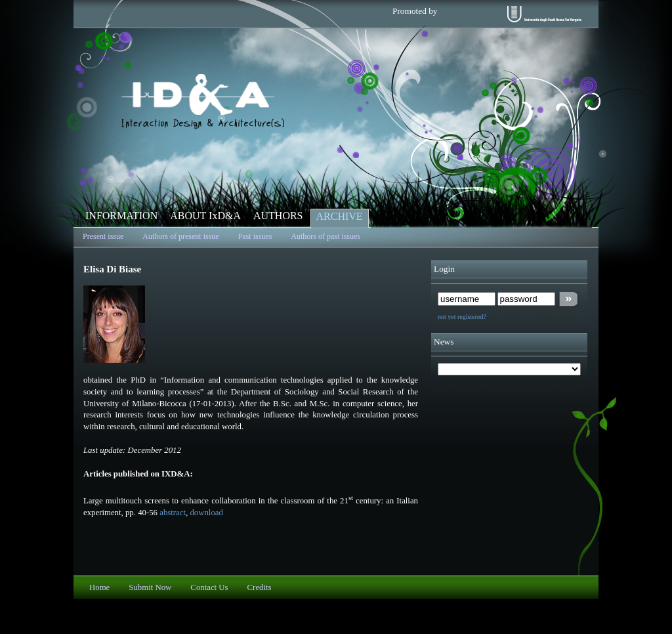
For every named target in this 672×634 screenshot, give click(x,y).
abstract (173, 513)
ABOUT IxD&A (205, 216)
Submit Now (150, 587)
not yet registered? (462, 317)
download (206, 513)
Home (99, 587)
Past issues (255, 236)
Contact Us (209, 587)
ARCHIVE (340, 216)
